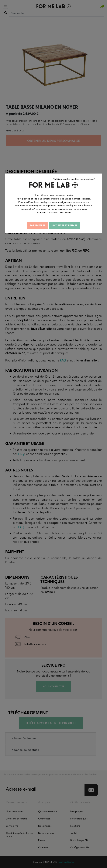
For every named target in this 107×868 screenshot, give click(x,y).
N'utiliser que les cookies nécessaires (74, 179)
